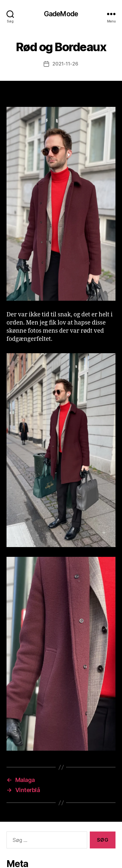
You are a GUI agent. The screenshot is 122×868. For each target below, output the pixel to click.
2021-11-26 (65, 64)
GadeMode (61, 14)
